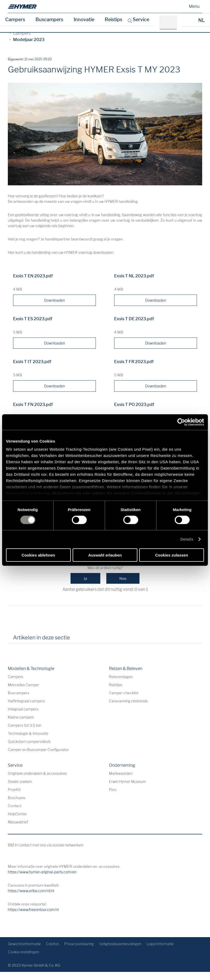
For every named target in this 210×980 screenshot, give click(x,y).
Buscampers (49, 19)
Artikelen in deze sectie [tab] (42, 638)
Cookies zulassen (172, 555)
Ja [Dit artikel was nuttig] (85, 578)
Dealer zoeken (20, 781)
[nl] (22, 7)
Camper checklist (124, 693)
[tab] (81, 639)
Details (187, 539)
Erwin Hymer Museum (127, 781)
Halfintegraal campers (26, 701)
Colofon (52, 944)
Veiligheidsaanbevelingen (120, 944)
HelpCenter (17, 814)
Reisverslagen (121, 677)
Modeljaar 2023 (29, 40)
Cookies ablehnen (38, 555)
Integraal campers (23, 709)
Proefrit (14, 790)
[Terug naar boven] (198, 925)
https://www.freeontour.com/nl (33, 910)
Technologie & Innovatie (28, 733)
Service (141, 19)
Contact (15, 806)
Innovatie (84, 19)
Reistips (113, 19)
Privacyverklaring (79, 944)
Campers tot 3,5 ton (25, 725)
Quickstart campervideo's (29, 741)
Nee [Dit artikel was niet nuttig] (123, 578)
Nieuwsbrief (18, 822)
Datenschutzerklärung (28, 493)
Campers (15, 19)
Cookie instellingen (24, 952)
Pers (113, 790)
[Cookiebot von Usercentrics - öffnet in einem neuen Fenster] (181, 422)
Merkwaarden (121, 773)
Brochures (17, 798)
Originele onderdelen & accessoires (37, 773)
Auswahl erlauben (105, 555)
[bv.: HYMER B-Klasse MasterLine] (170, 23)
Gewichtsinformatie (24, 944)
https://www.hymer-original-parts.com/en (42, 872)
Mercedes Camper (24, 685)
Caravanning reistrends (128, 701)
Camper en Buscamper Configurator (38, 750)
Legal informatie (160, 944)
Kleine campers (21, 717)
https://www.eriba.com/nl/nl (31, 891)
